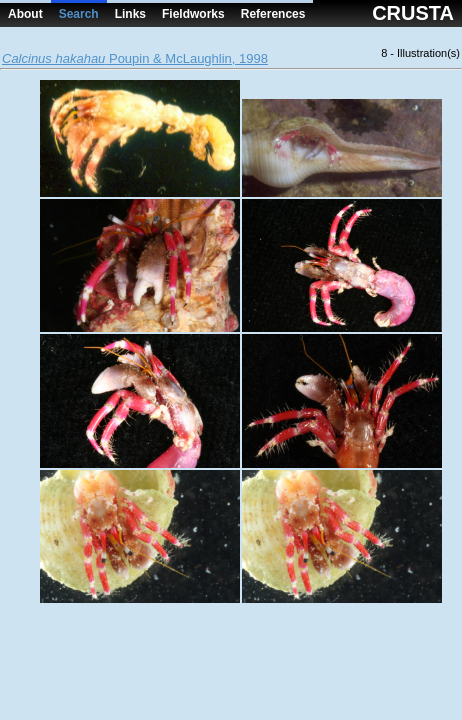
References (273, 14)
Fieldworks (193, 14)
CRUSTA (413, 13)
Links (130, 14)
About (25, 14)
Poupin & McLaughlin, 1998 (135, 58)
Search (79, 14)
